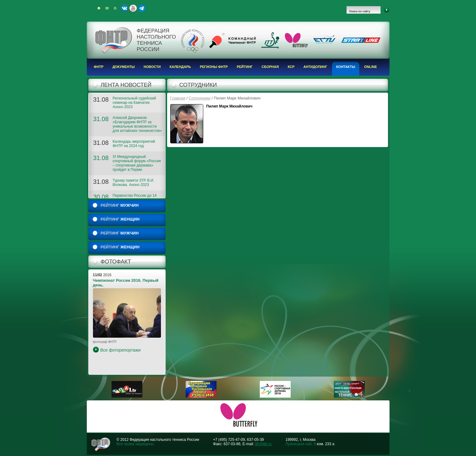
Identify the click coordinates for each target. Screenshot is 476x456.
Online (371, 67)
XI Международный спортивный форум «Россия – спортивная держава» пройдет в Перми (137, 163)
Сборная (270, 67)
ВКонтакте (124, 8)
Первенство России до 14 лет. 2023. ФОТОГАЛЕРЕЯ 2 (137, 198)
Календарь (180, 67)
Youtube (133, 8)
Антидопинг (315, 67)
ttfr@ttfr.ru (263, 444)
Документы (124, 67)
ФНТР (99, 67)
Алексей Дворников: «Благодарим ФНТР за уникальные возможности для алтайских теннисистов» (137, 124)
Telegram (142, 8)
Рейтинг (244, 67)
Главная (178, 98)
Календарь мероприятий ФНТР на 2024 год (134, 144)
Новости (152, 67)
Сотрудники (200, 98)
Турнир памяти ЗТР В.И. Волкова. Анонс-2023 (134, 183)
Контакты (346, 67)
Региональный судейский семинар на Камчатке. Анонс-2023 (134, 103)
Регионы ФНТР (214, 67)
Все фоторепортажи (121, 350)
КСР (291, 67)
